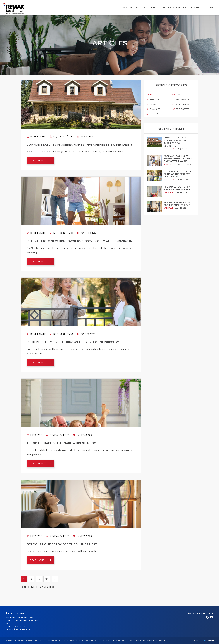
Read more (38, 161)
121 (47, 579)
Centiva (209, 640)
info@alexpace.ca (21, 629)
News (177, 95)
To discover (181, 109)
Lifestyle (35, 435)
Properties (131, 8)
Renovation (181, 104)
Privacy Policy (125, 641)
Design (152, 104)
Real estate (36, 137)
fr (211, 8)
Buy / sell (154, 100)
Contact (197, 8)
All (150, 95)
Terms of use (140, 641)
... (39, 579)
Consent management (158, 641)
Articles (150, 8)
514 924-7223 (18, 627)
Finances (153, 109)
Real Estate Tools (173, 8)
